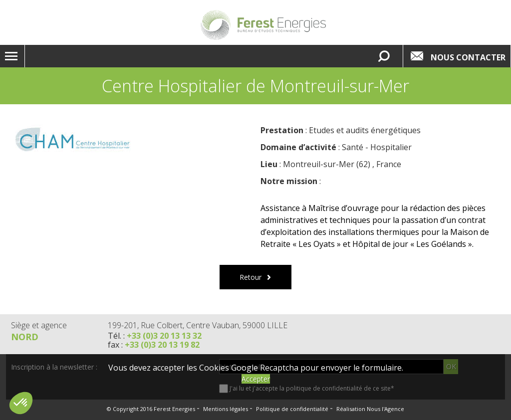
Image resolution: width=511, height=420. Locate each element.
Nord (25, 337)
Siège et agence (39, 325)
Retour (251, 277)
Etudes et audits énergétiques (365, 130)
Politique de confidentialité (292, 409)
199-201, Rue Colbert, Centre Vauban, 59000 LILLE (198, 325)
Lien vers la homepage (263, 25)
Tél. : (155, 336)
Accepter (256, 379)
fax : (154, 345)
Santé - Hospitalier (377, 147)
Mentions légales (226, 409)
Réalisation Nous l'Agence (370, 409)
